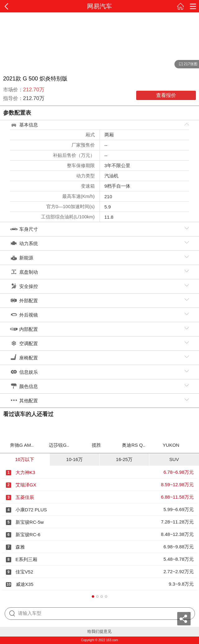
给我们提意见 (99, 631)
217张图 (186, 64)
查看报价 (166, 95)
